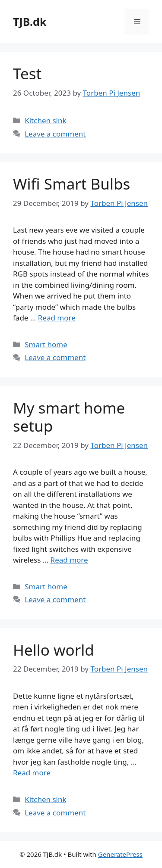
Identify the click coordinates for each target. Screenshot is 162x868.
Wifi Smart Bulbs (71, 184)
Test (27, 73)
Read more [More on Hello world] (32, 773)
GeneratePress (120, 854)
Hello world (54, 650)
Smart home (46, 344)
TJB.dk (30, 22)
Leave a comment (55, 134)
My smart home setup (69, 417)
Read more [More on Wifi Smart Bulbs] (57, 318)
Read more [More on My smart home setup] (69, 560)
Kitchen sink (45, 120)
